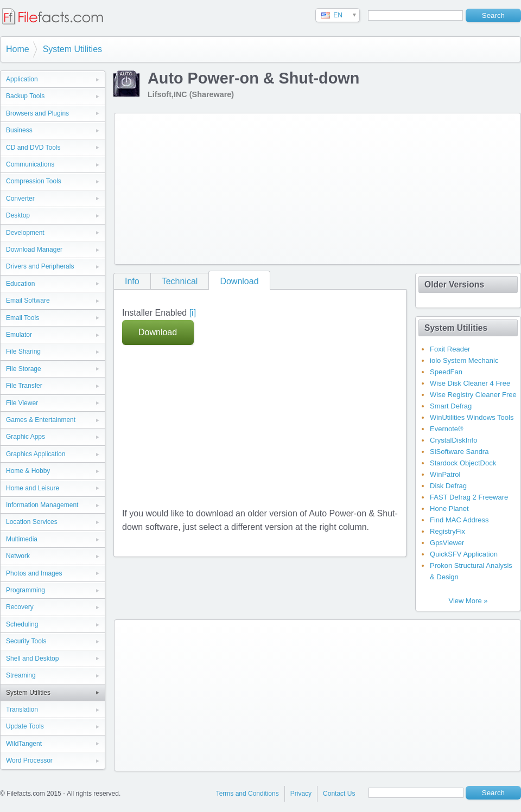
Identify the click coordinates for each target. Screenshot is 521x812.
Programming (26, 590)
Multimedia (22, 539)
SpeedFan (446, 372)
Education (20, 284)
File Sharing (23, 351)
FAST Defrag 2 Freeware (469, 497)
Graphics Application (36, 454)
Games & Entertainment (41, 420)
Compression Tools (34, 181)
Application (22, 79)
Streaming (21, 675)
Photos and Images (34, 573)
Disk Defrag (448, 486)
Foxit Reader (450, 349)
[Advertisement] (196, 187)
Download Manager (34, 250)
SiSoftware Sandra (459, 452)
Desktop (18, 215)
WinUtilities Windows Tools (472, 417)
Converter (20, 199)
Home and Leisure (33, 488)
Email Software (28, 300)
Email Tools (23, 318)
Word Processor (29, 760)
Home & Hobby (28, 471)
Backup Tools (25, 96)
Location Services (32, 522)
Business (19, 130)
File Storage (24, 369)
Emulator (19, 335)
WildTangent (24, 744)
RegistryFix (447, 531)
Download (239, 281)
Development (25, 233)
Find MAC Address (459, 520)
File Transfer (24, 386)
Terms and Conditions (247, 794)
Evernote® (447, 429)
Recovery (20, 607)
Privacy (301, 794)
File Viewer (22, 403)
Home (18, 49)
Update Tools (25, 726)
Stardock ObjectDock (463, 463)
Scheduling (22, 624)
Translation (22, 709)
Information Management (42, 505)
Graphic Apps (26, 437)
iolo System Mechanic (464, 360)
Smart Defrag (451, 406)
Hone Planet (449, 509)
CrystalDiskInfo (453, 440)
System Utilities (72, 49)
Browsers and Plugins (37, 113)
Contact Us (339, 794)
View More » (468, 601)
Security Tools (26, 641)
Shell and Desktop (32, 658)
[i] (193, 313)
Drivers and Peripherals (40, 266)
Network (18, 556)
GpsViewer (447, 543)
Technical (180, 281)
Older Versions (454, 284)
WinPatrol (445, 474)
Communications (30, 164)
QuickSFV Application (464, 554)
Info (132, 281)
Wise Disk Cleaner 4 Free (470, 383)
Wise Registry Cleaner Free (473, 395)
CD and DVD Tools (33, 148)
